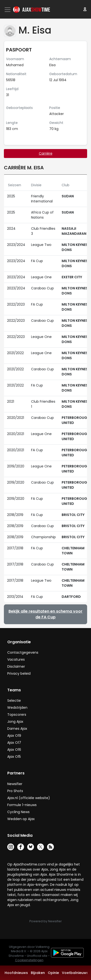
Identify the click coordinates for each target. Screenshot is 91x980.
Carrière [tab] (46, 153)
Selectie (14, 701)
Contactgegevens (23, 652)
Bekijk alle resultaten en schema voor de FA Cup (45, 614)
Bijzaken (38, 973)
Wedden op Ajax (21, 819)
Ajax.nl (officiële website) (29, 798)
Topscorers (17, 715)
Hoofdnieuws (16, 973)
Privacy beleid (19, 673)
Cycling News (18, 812)
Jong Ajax (15, 722)
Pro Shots (15, 791)
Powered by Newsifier (45, 921)
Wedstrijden (17, 708)
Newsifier (15, 784)
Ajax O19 (14, 736)
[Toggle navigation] (8, 10)
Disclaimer (16, 666)
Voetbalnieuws (75, 973)
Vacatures (16, 659)
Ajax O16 (14, 750)
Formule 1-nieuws (22, 805)
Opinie (53, 973)
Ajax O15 (14, 757)
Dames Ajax (17, 729)
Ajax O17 (14, 743)
